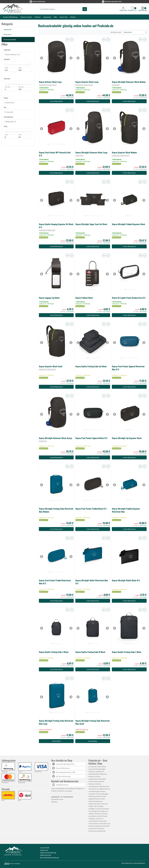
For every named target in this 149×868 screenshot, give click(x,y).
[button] (67, 40)
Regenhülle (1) (11, 122)
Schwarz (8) (10, 103)
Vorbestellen (56, 741)
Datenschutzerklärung (48, 853)
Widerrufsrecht (46, 855)
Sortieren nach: (116, 32)
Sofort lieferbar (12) (13, 54)
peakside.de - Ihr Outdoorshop (13, 855)
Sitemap (54, 802)
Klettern (38, 17)
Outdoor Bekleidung (10, 17)
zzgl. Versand (70, 98)
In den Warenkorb (56, 101)
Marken (73, 17)
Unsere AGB (45, 848)
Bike (55, 17)
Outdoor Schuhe (26, 17)
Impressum (44, 850)
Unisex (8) (9, 112)
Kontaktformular (57, 799)
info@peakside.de (62, 785)
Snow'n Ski (64, 17)
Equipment (47, 17)
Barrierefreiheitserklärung (49, 858)
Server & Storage (12, 864)
